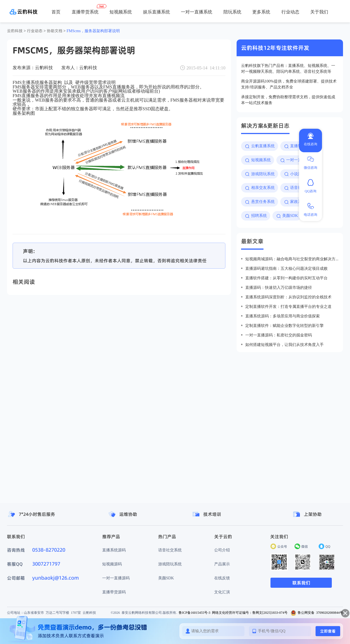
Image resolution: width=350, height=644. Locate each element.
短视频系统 (121, 12)
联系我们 (301, 583)
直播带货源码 (114, 592)
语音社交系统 (170, 550)
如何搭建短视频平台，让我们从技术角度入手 (284, 345)
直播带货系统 (85, 12)
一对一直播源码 (116, 578)
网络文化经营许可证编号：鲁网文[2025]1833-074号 (250, 613)
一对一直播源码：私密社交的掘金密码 (279, 335)
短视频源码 (112, 564)
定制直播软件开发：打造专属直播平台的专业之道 (288, 306)
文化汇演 (222, 592)
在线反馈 (222, 578)
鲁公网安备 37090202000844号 (317, 613)
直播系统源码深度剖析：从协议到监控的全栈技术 (288, 297)
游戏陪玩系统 (170, 564)
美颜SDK (166, 578)
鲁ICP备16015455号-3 (194, 613)
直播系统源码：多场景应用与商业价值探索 (283, 316)
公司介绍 (222, 550)
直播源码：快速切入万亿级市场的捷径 (279, 287)
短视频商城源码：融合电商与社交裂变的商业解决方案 (292, 259)
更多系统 (261, 12)
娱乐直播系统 (157, 12)
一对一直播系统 (197, 12)
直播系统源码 (114, 550)
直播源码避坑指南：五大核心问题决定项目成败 (286, 268)
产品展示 (222, 564)
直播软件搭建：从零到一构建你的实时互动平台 (286, 278)
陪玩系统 (232, 12)
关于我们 (319, 12)
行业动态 (290, 12)
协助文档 (55, 31)
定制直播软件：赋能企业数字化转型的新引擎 (284, 325)
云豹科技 (15, 31)
